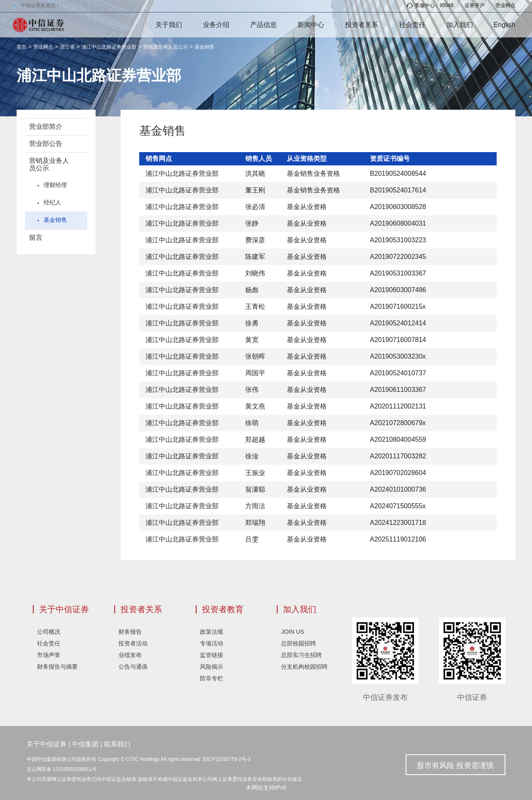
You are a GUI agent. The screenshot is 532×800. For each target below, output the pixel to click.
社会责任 (412, 25)
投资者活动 (133, 643)
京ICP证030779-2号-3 (226, 759)
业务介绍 (216, 25)
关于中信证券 (64, 609)
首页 (22, 47)
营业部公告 (46, 144)
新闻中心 (311, 25)
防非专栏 (212, 678)
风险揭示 (212, 667)
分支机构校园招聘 (304, 667)
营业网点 (505, 5)
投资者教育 (223, 609)
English (505, 25)
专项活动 (212, 643)
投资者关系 (362, 25)
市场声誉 (49, 655)
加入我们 (460, 25)
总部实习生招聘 (301, 655)
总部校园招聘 (298, 643)
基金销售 (204, 47)
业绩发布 (130, 655)
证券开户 (475, 5)
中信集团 (85, 744)
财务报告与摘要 (57, 667)
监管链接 (212, 655)
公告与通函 (133, 667)
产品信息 (264, 25)
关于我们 (169, 25)
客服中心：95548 (430, 5)
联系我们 (117, 744)
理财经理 (55, 185)
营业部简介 (46, 127)
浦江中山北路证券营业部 (109, 47)
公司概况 (49, 632)
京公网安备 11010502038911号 (62, 769)
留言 (36, 238)
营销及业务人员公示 (165, 47)
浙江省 (67, 47)
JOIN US (292, 632)
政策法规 (212, 632)
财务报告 (130, 632)
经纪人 (52, 202)
